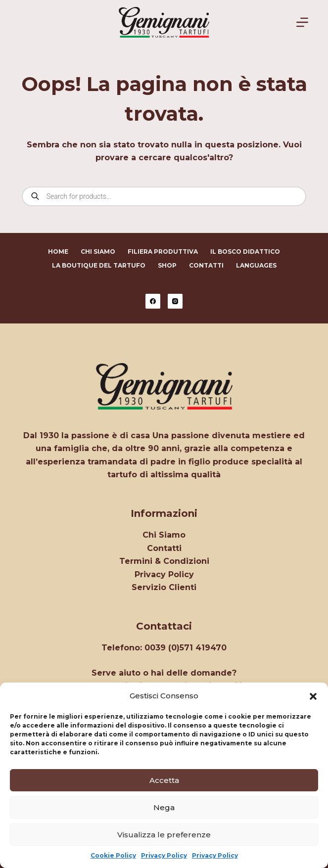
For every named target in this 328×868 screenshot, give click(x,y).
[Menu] (302, 22)
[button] (313, 696)
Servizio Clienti (164, 587)
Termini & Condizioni (164, 561)
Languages (256, 265)
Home (58, 251)
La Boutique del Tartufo (99, 265)
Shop (167, 265)
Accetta (164, 780)
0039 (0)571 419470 (186, 648)
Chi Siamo (98, 251)
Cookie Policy (113, 855)
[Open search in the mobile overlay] (164, 196)
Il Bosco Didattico (245, 251)
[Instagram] (175, 301)
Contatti (206, 265)
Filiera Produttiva (163, 251)
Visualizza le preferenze (164, 835)
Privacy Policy (164, 855)
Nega (164, 807)
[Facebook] (153, 301)
